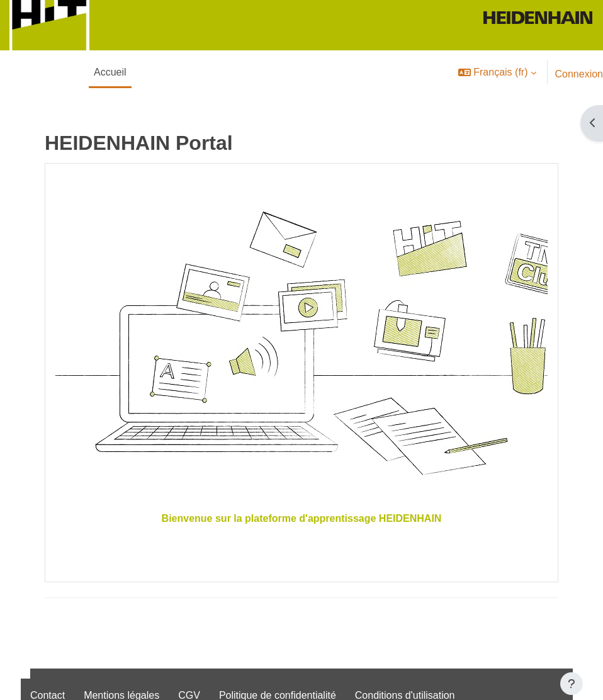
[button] (497, 72)
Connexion (579, 74)
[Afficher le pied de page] (572, 684)
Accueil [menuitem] (110, 72)
